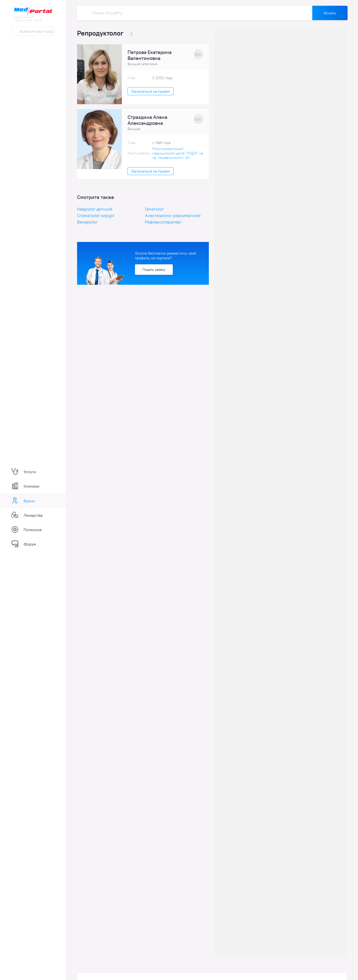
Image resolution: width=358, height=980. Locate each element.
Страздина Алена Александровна (147, 120)
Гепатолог (154, 209)
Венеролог (87, 222)
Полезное (26, 530)
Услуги (23, 472)
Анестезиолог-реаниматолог (173, 216)
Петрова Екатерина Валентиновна (150, 55)
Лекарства (27, 515)
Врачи (23, 501)
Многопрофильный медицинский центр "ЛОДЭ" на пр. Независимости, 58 (178, 153)
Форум (24, 544)
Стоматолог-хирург (96, 216)
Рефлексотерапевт (163, 222)
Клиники (25, 486)
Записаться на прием (151, 91)
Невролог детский (95, 209)
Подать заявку (154, 270)
